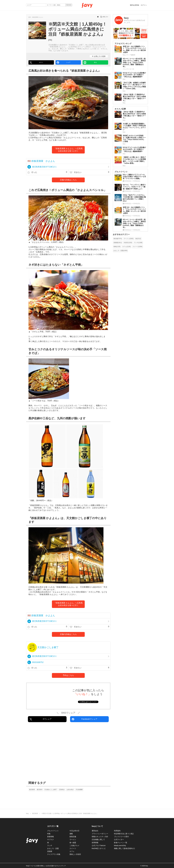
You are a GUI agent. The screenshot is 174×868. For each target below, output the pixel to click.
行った (47, 172)
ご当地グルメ (74, 845)
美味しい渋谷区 (75, 854)
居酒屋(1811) (118, 243)
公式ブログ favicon (99, 845)
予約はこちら (68, 675)
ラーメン (73, 840)
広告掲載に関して (98, 840)
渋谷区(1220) (128, 243)
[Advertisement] (68, 752)
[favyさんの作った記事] (130, 20)
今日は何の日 (74, 831)
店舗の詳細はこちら (68, 180)
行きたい (89, 172)
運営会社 (95, 831)
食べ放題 (73, 843)
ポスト (36, 62)
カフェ (72, 851)
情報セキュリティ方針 (100, 837)
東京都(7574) (118, 239)
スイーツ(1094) (138, 247)
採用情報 (95, 843)
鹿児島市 (40, 790)
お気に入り (99, 56)
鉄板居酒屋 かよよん (43, 161)
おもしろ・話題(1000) (121, 251)
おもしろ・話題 (53, 848)
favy (27, 813)
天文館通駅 (79, 790)
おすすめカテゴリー (121, 234)
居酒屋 (50, 851)
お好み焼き (70, 790)
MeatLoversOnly (120, 845)
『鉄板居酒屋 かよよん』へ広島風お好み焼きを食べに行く (68, 150)
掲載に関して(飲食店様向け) (124, 848)
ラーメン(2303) (129, 239)
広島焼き (62, 790)
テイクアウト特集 (54, 854)
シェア (64, 62)
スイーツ (73, 848)
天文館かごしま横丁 (48, 647)
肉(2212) (138, 239)
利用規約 (117, 831)
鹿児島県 (32, 790)
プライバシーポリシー (100, 834)
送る (90, 62)
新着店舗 (73, 837)
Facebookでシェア (85, 719)
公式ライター (119, 840)
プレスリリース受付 (121, 837)
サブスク (51, 840)
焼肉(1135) (117, 247)
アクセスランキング (123, 44)
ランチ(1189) (138, 243)
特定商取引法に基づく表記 (124, 834)
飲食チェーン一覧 (121, 843)
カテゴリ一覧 (53, 826)
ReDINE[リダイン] (98, 848)
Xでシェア (41, 719)
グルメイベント (53, 831)
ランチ (50, 845)
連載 (71, 834)
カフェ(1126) (126, 247)
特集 (49, 834)
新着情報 (51, 837)
